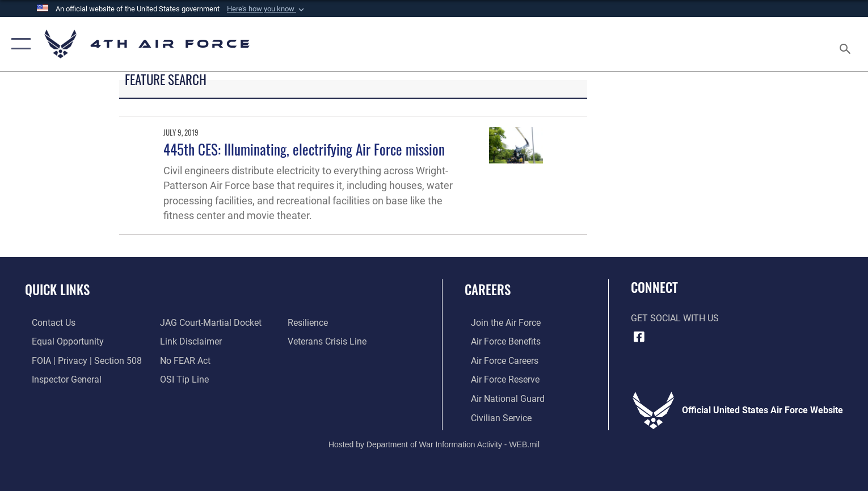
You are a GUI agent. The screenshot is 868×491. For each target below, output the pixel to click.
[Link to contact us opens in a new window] (47, 322)
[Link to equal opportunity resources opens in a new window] (61, 341)
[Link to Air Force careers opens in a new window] (498, 360)
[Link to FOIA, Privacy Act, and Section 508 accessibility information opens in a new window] (80, 360)
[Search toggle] (847, 44)
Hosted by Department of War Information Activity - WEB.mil (434, 443)
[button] (267, 9)
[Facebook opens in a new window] (639, 337)
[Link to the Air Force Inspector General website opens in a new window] (60, 379)
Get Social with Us (675, 318)
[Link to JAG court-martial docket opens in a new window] (208, 322)
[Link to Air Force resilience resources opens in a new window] (310, 322)
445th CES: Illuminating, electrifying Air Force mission (304, 149)
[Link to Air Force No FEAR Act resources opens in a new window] (183, 360)
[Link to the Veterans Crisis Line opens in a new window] (329, 341)
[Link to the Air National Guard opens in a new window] (502, 397)
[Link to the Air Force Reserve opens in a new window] (499, 379)
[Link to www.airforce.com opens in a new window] (500, 322)
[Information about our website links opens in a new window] (189, 341)
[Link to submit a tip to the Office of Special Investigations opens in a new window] (182, 379)
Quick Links (57, 289)
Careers (488, 289)
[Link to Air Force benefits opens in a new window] (500, 341)
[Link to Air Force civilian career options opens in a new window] (495, 417)
